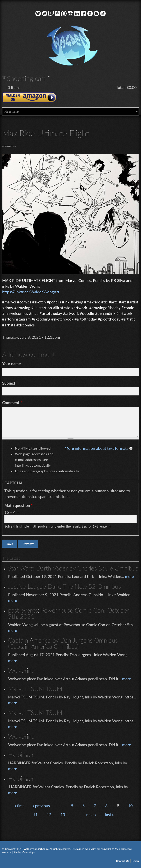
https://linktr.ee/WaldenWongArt (31, 292)
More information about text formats (96, 448)
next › (91, 815)
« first (19, 806)
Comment (12, 403)
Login (136, 861)
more (129, 576)
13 (63, 815)
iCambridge (28, 852)
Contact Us (122, 861)
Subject (9, 383)
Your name (12, 364)
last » (109, 815)
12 (49, 815)
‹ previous (41, 806)
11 (35, 815)
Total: (121, 87)
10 (130, 806)
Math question (19, 505)
